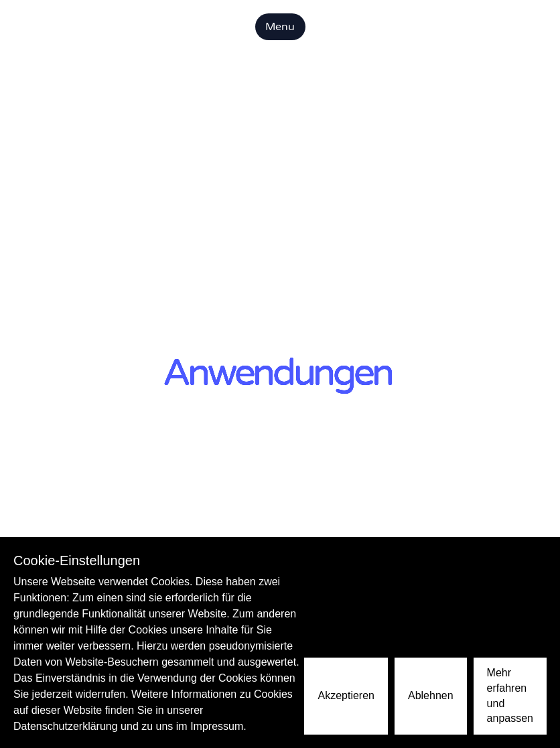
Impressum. (218, 726)
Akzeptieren (346, 695)
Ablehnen (431, 695)
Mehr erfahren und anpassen (510, 695)
